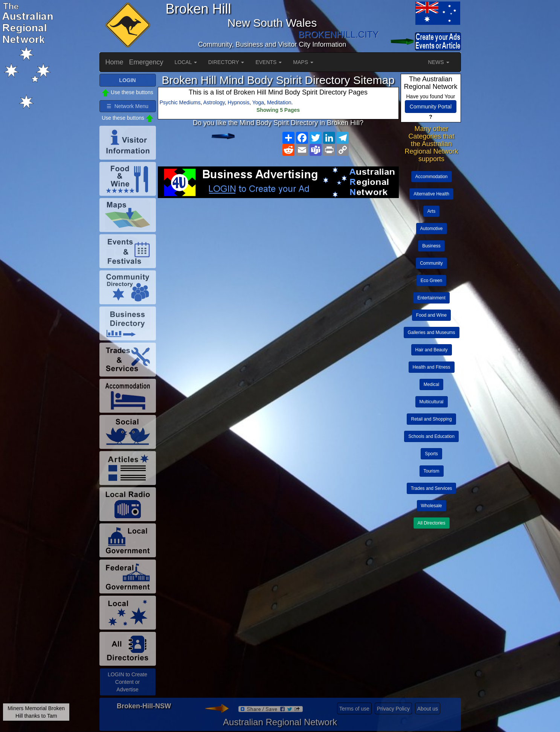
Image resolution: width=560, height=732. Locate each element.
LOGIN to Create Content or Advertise (127, 682)
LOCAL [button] (186, 62)
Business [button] (431, 246)
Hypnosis (239, 102)
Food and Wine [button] (431, 315)
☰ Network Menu (127, 106)
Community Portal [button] (431, 107)
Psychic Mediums (180, 102)
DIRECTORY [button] (226, 62)
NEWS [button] (439, 62)
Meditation (279, 102)
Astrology (214, 102)
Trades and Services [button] (432, 488)
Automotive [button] (432, 229)
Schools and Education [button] (431, 436)
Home (114, 62)
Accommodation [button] (432, 177)
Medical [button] (431, 384)
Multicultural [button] (432, 402)
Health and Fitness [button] (432, 367)
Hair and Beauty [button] (432, 350)
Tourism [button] (432, 471)
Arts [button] (431, 211)
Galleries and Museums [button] (432, 332)
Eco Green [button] (431, 281)
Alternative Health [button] (431, 194)
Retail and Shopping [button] (431, 419)
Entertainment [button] (431, 298)
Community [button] (431, 263)
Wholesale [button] (432, 506)
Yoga (258, 102)
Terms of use (354, 709)
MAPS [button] (303, 62)
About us (428, 709)
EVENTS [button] (269, 62)
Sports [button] (431, 454)
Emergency (146, 62)
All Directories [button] (432, 523)
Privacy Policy (393, 709)
